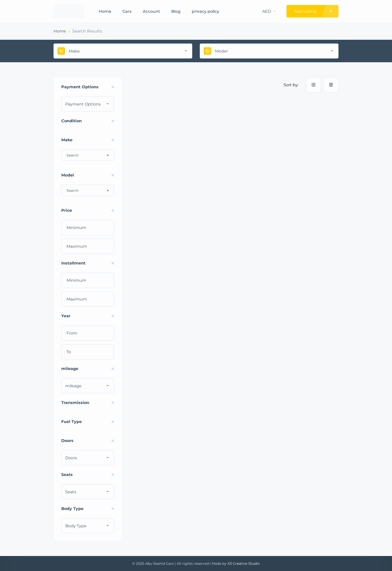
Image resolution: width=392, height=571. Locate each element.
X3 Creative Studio (244, 563)
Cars (127, 11)
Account (151, 11)
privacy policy (205, 11)
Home (105, 11)
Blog (176, 11)
